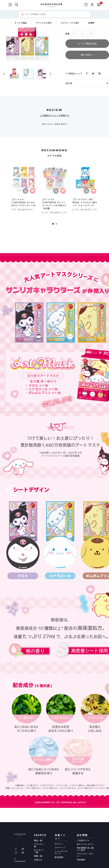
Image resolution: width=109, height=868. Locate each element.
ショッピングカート (61, 852)
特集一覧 (38, 856)
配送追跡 (59, 857)
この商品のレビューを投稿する (54, 115)
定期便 (91, 23)
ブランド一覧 (39, 845)
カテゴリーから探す (70, 23)
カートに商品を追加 (87, 43)
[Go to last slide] (4, 74)
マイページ (60, 847)
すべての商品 (21, 23)
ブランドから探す (44, 23)
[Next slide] (50, 74)
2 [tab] (56, 224)
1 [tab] (53, 224)
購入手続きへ (87, 55)
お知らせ (38, 860)
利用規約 (81, 860)
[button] (14, 74)
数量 (68, 34)
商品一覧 (38, 840)
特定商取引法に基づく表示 (85, 849)
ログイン (59, 844)
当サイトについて (85, 844)
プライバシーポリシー (85, 855)
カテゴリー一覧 (39, 851)
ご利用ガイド (83, 840)
